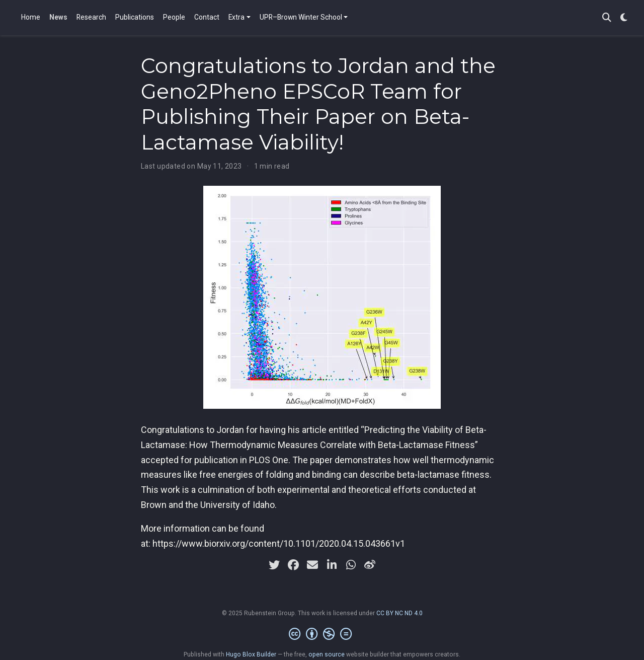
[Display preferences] (624, 18)
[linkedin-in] (332, 565)
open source (327, 654)
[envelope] (312, 565)
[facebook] (293, 565)
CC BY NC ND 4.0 (399, 613)
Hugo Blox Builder (251, 654)
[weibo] (370, 565)
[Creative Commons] (322, 634)
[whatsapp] (351, 565)
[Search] (607, 18)
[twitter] (274, 565)
